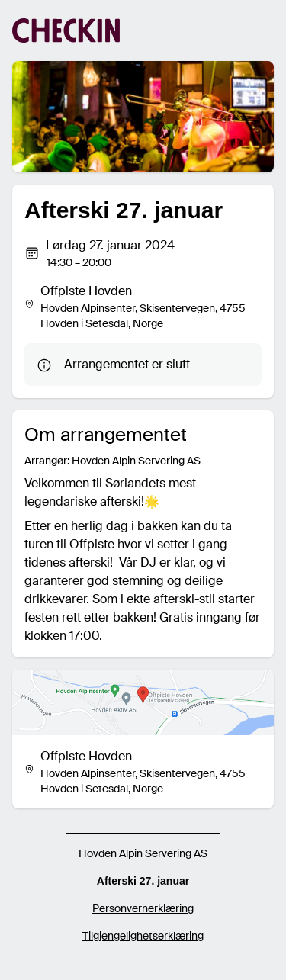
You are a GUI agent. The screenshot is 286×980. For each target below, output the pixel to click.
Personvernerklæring (143, 908)
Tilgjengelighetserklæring (143, 936)
